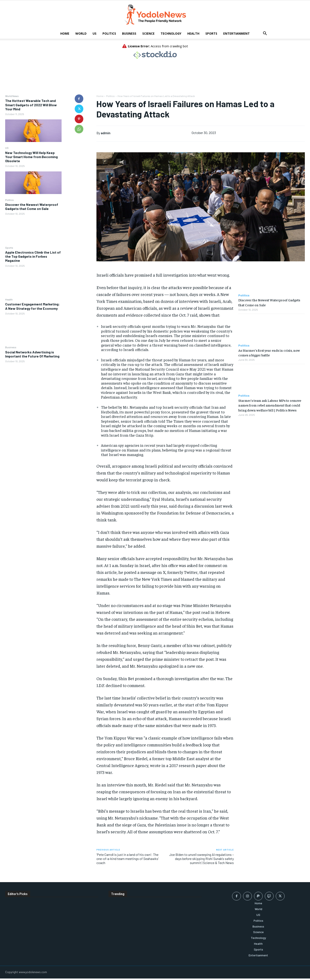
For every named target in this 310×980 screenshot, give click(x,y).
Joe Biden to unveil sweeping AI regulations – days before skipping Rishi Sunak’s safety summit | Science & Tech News (201, 859)
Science (148, 33)
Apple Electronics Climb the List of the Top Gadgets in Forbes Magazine (33, 256)
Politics (109, 33)
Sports (211, 33)
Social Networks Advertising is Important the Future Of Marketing (32, 354)
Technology (171, 33)
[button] (265, 34)
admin (106, 133)
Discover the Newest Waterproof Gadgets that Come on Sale (32, 206)
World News (12, 96)
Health (193, 33)
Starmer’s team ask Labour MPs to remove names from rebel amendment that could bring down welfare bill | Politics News (270, 405)
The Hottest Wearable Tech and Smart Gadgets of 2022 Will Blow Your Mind (31, 105)
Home (65, 33)
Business (129, 33)
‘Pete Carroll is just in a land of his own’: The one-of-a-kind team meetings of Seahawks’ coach (128, 859)
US (95, 33)
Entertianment (236, 33)
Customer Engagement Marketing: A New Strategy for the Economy (33, 306)
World (81, 33)
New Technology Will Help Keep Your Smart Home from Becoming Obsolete (31, 157)
